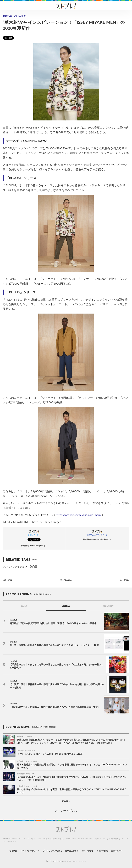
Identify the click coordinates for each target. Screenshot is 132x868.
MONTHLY (108, 606)
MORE (66, 801)
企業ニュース (117, 851)
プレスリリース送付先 (52, 851)
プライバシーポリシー (30, 851)
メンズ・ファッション (15, 567)
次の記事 (125, 580)
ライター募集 (102, 851)
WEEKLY (66, 606)
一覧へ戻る (66, 580)
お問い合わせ (87, 851)
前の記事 (7, 580)
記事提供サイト (72, 851)
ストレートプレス (66, 811)
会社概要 (13, 851)
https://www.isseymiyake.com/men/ (79, 515)
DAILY (24, 606)
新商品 (34, 567)
